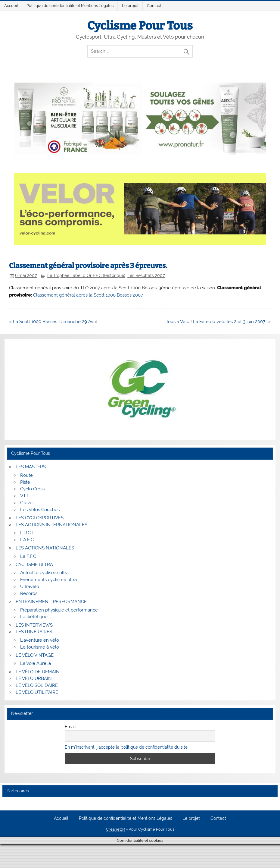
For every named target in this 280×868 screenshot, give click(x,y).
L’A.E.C (27, 540)
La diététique (34, 617)
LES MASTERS (31, 467)
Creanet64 (116, 829)
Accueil (11, 6)
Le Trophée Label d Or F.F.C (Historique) (86, 275)
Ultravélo (30, 587)
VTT (24, 496)
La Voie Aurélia (36, 663)
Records (29, 593)
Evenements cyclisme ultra (48, 580)
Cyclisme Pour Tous (140, 26)
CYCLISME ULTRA (34, 565)
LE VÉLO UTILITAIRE (37, 692)
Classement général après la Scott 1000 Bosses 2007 (88, 295)
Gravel (27, 503)
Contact (154, 6)
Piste (25, 482)
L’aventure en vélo (40, 640)
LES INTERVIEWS (34, 625)
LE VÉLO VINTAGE (35, 655)
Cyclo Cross (32, 489)
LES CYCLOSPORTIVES (40, 518)
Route (26, 475)
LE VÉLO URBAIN (34, 678)
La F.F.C (28, 556)
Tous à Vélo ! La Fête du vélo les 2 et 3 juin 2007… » (218, 322)
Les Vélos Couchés (40, 510)
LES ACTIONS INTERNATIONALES (51, 525)
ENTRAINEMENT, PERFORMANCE (51, 602)
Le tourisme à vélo (40, 647)
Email (70, 727)
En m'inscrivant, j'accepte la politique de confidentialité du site (126, 747)
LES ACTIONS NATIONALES (45, 548)
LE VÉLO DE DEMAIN (38, 672)
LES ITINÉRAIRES (34, 632)
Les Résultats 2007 (146, 275)
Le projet (130, 6)
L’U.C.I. (27, 533)
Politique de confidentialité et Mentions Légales (70, 6)
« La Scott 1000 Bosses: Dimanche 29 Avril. (53, 322)
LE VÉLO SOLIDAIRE (37, 685)
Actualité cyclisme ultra (44, 573)
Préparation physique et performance (59, 610)
